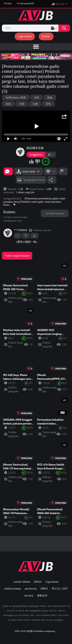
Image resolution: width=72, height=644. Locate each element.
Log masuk (25, 36)
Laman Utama (22, 582)
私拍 (8, 104)
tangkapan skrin (34, 180)
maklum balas (13, 589)
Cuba (9, 3)
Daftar (46, 36)
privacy (29, 595)
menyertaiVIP (27, 3)
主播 (35, 104)
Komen (9, 212)
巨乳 (48, 104)
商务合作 (42, 595)
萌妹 (50, 97)
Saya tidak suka (37, 161)
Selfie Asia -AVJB (16, 97)
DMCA (44, 589)
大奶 (37, 97)
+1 (26, 236)
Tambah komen (55, 213)
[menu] (36, 47)
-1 (34, 236)
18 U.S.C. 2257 (60, 589)
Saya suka (31, 161)
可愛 (22, 104)
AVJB (30, 631)
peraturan (31, 589)
